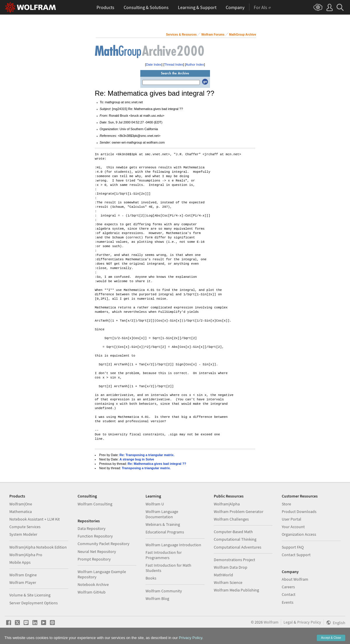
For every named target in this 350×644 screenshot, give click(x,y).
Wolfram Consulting (95, 504)
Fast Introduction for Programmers (164, 555)
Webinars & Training (163, 524)
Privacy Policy (309, 622)
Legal (288, 622)
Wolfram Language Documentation (162, 514)
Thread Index (174, 64)
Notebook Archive (93, 584)
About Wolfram (295, 579)
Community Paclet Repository (104, 544)
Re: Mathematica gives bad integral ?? (157, 464)
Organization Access (299, 534)
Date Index (154, 64)
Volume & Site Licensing (30, 595)
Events (288, 602)
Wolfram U (155, 504)
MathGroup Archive (243, 35)
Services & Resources (181, 35)
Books (151, 578)
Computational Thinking (235, 539)
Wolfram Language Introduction (173, 545)
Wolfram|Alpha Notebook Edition (38, 547)
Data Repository (92, 528)
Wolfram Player (23, 582)
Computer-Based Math (233, 532)
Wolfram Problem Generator (239, 512)
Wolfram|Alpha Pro (26, 555)
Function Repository (95, 536)
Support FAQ (293, 547)
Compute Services (25, 527)
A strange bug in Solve (137, 459)
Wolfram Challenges (231, 519)
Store (286, 504)
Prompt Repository (94, 559)
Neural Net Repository (97, 551)
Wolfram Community (164, 591)
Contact (289, 594)
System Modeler (23, 534)
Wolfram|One (21, 504)
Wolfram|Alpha (227, 504)
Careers (288, 587)
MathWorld (223, 575)
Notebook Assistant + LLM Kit (35, 519)
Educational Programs (165, 532)
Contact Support (296, 555)
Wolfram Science (228, 582)
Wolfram (271, 622)
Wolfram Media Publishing (236, 590)
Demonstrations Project (235, 560)
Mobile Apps (20, 562)
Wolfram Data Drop (231, 567)
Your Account (293, 527)
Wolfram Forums (213, 35)
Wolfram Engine (23, 575)
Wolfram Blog (157, 598)
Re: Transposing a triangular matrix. (147, 455)
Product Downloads (299, 512)
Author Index (195, 64)
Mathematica (21, 512)
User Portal (292, 519)
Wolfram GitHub (92, 592)
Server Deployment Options (34, 603)
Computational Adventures (238, 547)
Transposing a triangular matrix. (146, 468)
